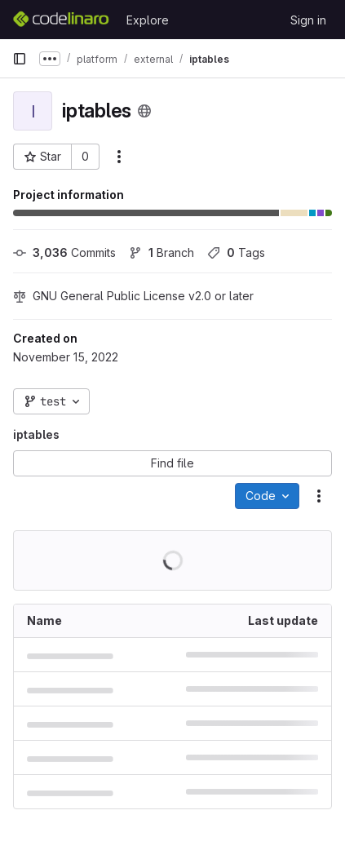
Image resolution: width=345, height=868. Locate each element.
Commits (64, 252)
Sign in (308, 20)
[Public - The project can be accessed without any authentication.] (144, 111)
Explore (148, 20)
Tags (236, 252)
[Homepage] (61, 20)
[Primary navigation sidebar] (20, 59)
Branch (161, 252)
